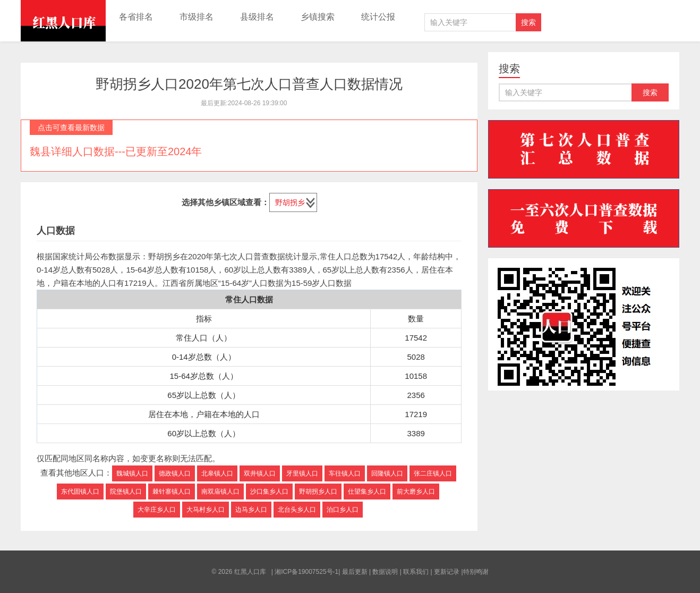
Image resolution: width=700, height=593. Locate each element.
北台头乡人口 (297, 510)
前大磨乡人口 (416, 492)
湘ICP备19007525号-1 (306, 572)
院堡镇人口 (126, 492)
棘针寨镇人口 (172, 492)
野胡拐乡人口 (318, 492)
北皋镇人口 (217, 473)
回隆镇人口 (387, 473)
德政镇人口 (175, 473)
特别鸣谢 (476, 572)
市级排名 (197, 17)
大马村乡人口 (206, 510)
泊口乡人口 (343, 510)
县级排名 (257, 17)
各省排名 (136, 17)
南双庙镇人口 (220, 492)
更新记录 (447, 572)
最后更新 (355, 572)
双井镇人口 (260, 473)
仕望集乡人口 (367, 492)
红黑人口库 (63, 21)
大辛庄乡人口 (157, 510)
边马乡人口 (251, 510)
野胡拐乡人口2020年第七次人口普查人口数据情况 (249, 84)
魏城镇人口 (132, 473)
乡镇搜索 (318, 17)
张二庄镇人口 (433, 473)
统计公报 (378, 17)
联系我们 (416, 572)
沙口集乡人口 (269, 492)
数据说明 (385, 572)
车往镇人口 (345, 473)
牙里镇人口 (302, 473)
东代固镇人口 (80, 492)
